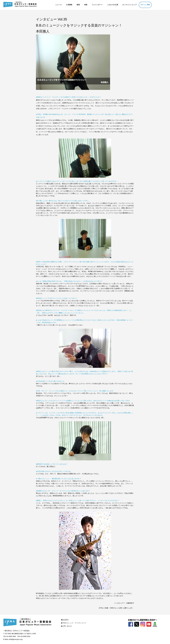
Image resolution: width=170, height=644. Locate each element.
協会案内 (65, 620)
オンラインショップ (129, 5)
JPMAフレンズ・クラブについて (74, 623)
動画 (78, 5)
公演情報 (69, 5)
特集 (86, 5)
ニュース (59, 5)
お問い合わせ (67, 626)
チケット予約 (145, 5)
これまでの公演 (113, 5)
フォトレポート (97, 5)
